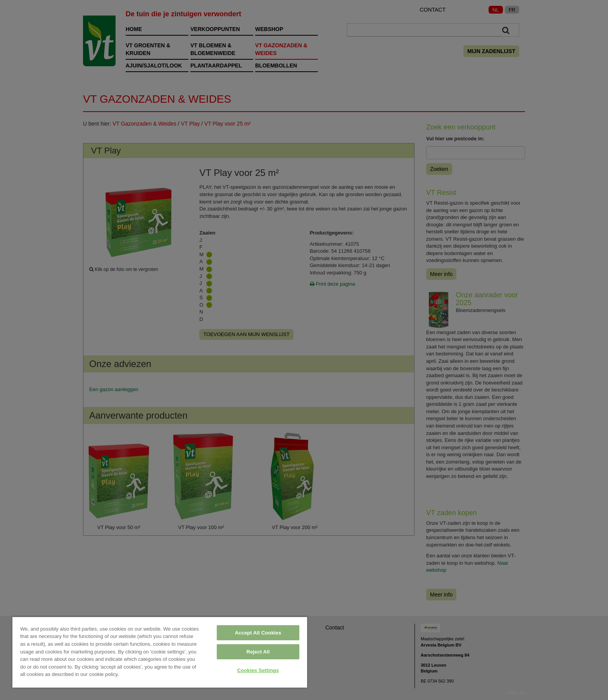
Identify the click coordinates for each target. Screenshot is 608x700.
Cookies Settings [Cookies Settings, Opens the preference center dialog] (258, 670)
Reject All (258, 652)
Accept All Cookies (258, 633)
